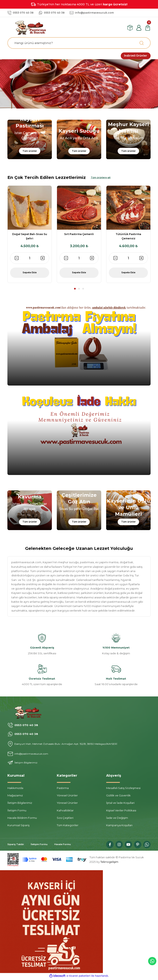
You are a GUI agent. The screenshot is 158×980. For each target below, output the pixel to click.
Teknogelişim (109, 863)
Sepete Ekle (30, 274)
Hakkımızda (15, 789)
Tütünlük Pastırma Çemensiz (128, 238)
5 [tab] (85, 106)
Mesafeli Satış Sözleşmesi (123, 789)
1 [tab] (69, 106)
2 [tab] (73, 106)
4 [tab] (81, 106)
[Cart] (148, 28)
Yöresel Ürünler (67, 797)
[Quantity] (30, 259)
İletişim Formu (17, 812)
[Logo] (32, 28)
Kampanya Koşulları (119, 827)
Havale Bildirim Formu (22, 819)
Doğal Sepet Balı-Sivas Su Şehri (30, 238)
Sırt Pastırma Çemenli (79, 236)
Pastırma (63, 789)
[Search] (79, 43)
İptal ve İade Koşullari (120, 804)
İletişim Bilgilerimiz (20, 804)
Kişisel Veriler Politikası (121, 812)
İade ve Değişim (117, 819)
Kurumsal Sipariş (18, 827)
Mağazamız (15, 797)
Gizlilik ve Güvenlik (118, 797)
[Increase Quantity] (43, 259)
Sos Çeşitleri (65, 819)
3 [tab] (77, 106)
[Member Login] (139, 28)
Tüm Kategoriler (68, 827)
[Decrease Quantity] (17, 259)
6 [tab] (89, 106)
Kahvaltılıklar (65, 812)
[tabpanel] (79, 85)
